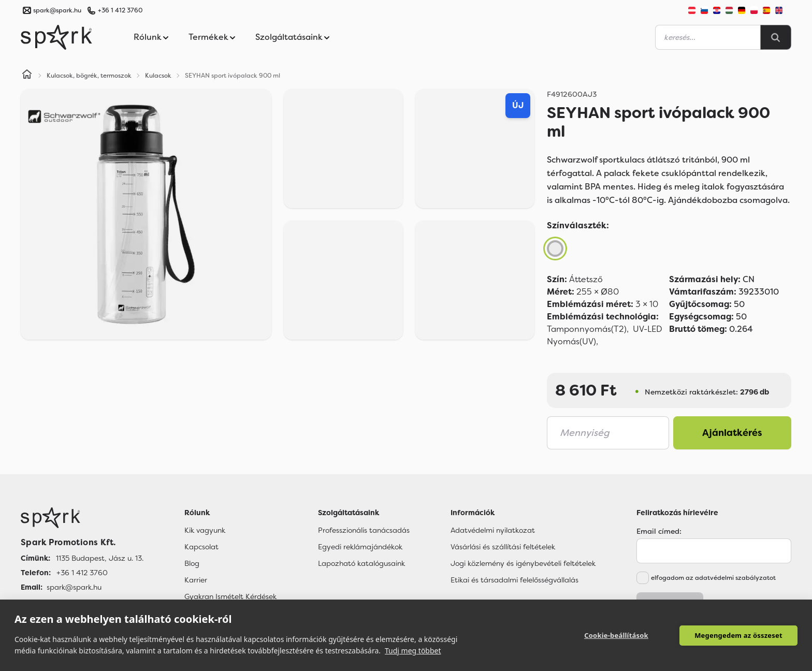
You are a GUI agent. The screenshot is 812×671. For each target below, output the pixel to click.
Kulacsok (158, 76)
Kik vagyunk (205, 530)
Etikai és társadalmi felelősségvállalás (514, 580)
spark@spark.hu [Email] (74, 587)
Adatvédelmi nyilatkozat (493, 530)
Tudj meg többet (413, 651)
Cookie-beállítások (616, 635)
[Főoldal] (82, 518)
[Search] (776, 37)
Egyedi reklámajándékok (360, 547)
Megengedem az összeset (738, 635)
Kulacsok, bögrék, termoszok (89, 76)
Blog (192, 563)
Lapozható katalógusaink (361, 563)
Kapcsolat (201, 547)
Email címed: (659, 531)
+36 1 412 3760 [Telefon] (82, 573)
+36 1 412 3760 (120, 10)
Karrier (196, 580)
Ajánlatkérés (732, 433)
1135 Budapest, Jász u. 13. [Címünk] (100, 558)
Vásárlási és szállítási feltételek (503, 547)
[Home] (27, 76)
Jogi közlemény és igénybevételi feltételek (523, 563)
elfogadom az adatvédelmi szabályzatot (713, 578)
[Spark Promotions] (56, 37)
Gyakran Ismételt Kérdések (230, 596)
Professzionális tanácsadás (364, 530)
